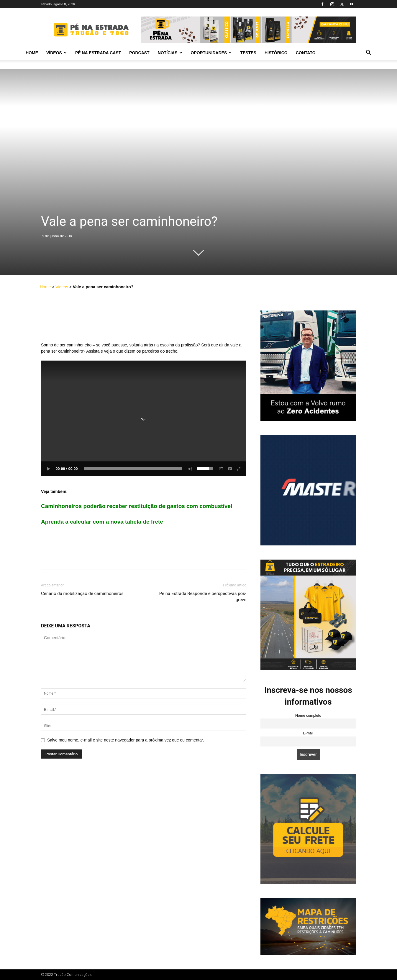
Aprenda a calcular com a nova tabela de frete (102, 522)
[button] (368, 53)
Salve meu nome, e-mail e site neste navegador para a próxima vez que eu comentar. (126, 740)
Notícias (170, 53)
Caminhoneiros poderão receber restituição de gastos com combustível (137, 506)
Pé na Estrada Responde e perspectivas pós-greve (203, 597)
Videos (62, 287)
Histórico (276, 53)
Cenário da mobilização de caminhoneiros (82, 593)
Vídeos (56, 53)
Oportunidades (211, 53)
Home (32, 53)
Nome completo (308, 716)
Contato (306, 53)
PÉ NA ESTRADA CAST (98, 53)
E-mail (308, 733)
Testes (248, 53)
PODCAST (139, 53)
